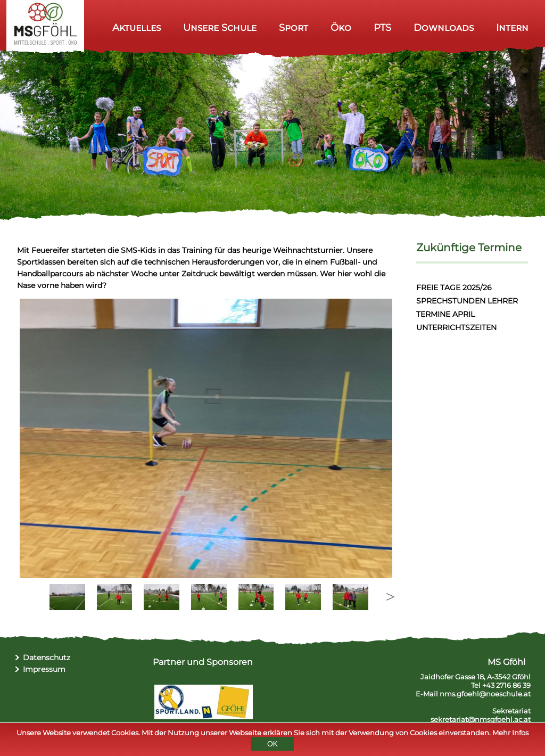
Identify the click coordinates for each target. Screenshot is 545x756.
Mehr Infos (510, 733)
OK (272, 744)
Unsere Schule (220, 27)
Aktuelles (137, 27)
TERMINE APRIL (445, 314)
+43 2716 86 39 (506, 685)
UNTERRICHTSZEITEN (456, 327)
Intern (512, 27)
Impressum (44, 669)
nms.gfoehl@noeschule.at (485, 694)
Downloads (444, 27)
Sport (294, 27)
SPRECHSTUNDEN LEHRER (467, 301)
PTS (382, 27)
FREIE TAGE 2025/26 (454, 287)
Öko (341, 27)
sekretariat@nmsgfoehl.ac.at (481, 719)
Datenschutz (47, 658)
